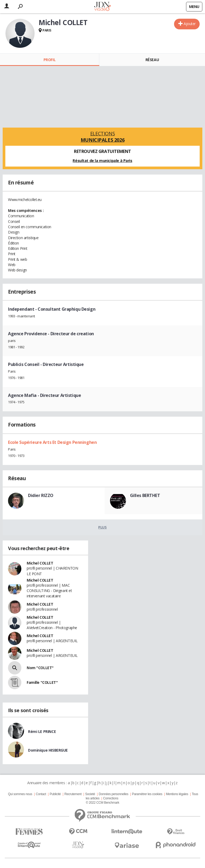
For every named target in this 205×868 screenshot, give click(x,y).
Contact (41, 794)
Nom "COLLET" (40, 668)
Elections (102, 137)
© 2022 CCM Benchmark (102, 803)
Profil (50, 60)
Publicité (55, 794)
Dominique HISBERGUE (48, 750)
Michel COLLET (40, 563)
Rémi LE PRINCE (42, 731)
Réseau (152, 60)
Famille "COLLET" (42, 682)
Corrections (111, 798)
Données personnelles (114, 794)
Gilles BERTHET (145, 495)
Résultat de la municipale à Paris (102, 161)
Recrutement (73, 794)
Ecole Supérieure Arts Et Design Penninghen (52, 442)
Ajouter (190, 24)
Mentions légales (177, 794)
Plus (102, 527)
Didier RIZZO (41, 495)
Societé (90, 794)
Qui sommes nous (20, 794)
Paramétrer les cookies (147, 794)
